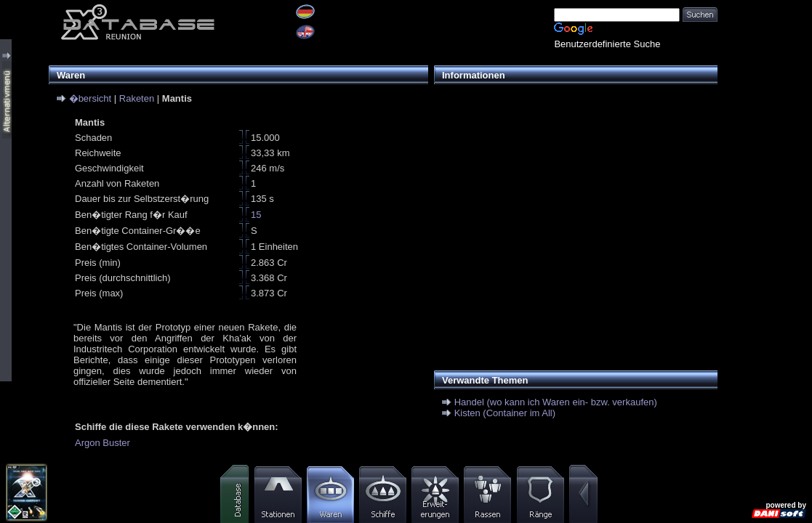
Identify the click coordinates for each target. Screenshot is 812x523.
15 (256, 215)
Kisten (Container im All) (505, 413)
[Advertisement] (572, 193)
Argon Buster (102, 443)
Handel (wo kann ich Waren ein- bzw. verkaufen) (556, 402)
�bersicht (91, 98)
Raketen (137, 98)
